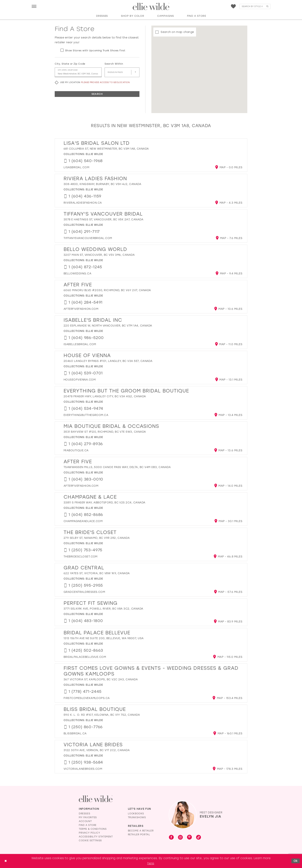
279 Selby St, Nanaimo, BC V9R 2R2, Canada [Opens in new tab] (97, 538)
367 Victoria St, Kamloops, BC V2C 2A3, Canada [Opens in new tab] (101, 679)
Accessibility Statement (96, 837)
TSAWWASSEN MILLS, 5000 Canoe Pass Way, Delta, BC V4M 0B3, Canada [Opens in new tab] (117, 467)
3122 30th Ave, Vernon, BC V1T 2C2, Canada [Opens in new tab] (97, 750)
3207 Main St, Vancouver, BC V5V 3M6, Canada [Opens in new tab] (99, 255)
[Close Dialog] (6, 861)
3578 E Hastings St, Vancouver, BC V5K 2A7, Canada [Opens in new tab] (103, 219)
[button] (34, 6)
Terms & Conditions (93, 829)
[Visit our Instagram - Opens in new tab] (180, 838)
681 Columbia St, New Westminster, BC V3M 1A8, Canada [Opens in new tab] (106, 149)
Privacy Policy (89, 833)
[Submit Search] (267, 6)
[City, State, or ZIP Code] (78, 72)
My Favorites (88, 817)
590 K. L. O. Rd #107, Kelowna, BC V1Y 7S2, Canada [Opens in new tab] (102, 715)
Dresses (84, 814)
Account (85, 821)
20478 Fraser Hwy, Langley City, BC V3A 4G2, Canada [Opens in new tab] (105, 396)
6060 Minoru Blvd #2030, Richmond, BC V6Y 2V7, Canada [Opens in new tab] (107, 290)
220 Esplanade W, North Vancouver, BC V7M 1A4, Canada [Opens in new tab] (108, 326)
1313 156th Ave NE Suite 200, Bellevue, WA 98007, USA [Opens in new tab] (104, 638)
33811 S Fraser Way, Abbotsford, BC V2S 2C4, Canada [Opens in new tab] (104, 503)
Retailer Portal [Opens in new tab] (139, 835)
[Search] (255, 6)
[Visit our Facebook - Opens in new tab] (171, 838)
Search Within (114, 64)
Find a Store (88, 825)
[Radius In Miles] (122, 72)
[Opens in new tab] (76, 167)
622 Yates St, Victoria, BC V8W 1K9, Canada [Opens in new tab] (97, 573)
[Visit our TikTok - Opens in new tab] (198, 838)
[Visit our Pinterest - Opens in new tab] (189, 838)
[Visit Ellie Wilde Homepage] (96, 799)
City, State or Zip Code (70, 64)
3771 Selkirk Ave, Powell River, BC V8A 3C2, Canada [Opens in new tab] (103, 609)
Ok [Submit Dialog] (296, 861)
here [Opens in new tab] (151, 863)
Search (97, 94)
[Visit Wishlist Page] (233, 6)
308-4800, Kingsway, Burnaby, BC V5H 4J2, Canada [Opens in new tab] (102, 184)
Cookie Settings (90, 841)
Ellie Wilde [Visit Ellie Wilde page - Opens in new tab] (94, 154)
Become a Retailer (141, 831)
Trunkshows (137, 817)
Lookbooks (136, 814)
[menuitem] (34, 6)
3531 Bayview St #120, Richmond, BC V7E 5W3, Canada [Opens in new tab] (105, 432)
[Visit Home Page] (151, 7)
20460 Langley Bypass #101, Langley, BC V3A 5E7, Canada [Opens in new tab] (108, 361)
